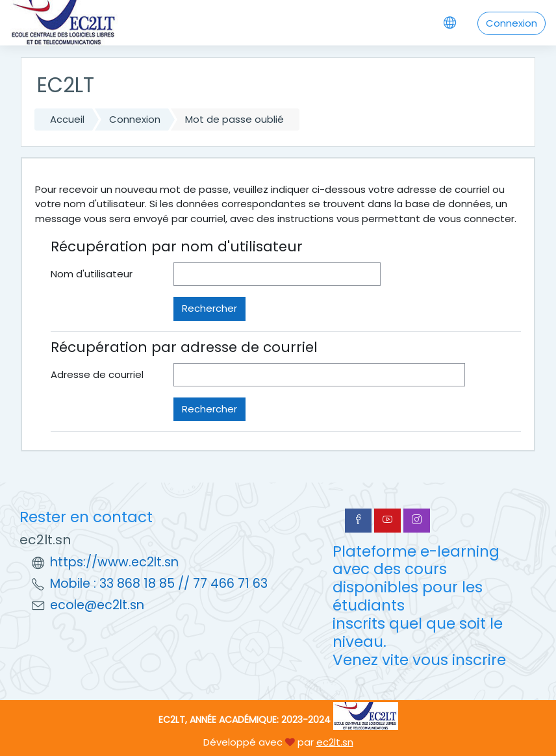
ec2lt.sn (335, 742)
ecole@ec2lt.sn (97, 605)
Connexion (512, 23)
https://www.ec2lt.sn (114, 562)
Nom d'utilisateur (92, 274)
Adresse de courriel (97, 374)
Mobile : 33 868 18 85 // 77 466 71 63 (159, 584)
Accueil (67, 119)
